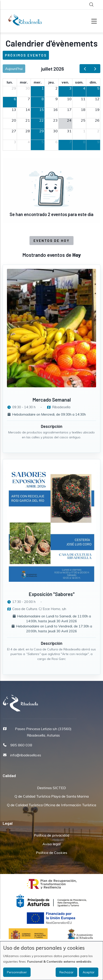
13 (14, 110)
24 (69, 120)
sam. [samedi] (79, 82)
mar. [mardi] (24, 82)
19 (97, 110)
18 (83, 110)
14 (28, 110)
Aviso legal (51, 844)
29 (14, 88)
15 (42, 110)
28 (28, 131)
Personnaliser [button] (17, 972)
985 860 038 (21, 745)
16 (55, 110)
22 (42, 120)
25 (83, 120)
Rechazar (66, 972)
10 (69, 99)
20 (14, 120)
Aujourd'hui (14, 69)
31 (69, 131)
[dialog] (51, 961)
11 (83, 99)
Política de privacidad (52, 835)
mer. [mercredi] (38, 82)
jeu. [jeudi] (51, 82)
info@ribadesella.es (26, 755)
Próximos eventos (26, 55)
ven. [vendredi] (65, 82)
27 (14, 131)
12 (97, 99)
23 (55, 120)
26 (97, 120)
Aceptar (89, 972)
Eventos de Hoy (51, 241)
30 (28, 88)
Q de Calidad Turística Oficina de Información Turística (51, 805)
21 (28, 120)
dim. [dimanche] (93, 82)
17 (69, 110)
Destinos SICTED (51, 788)
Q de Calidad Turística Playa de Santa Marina (52, 796)
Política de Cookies (52, 853)
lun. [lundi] (10, 82)
